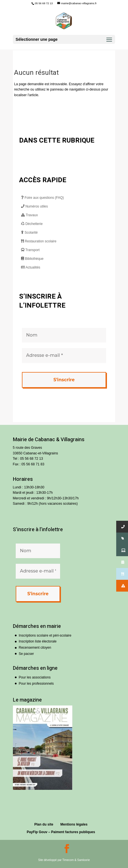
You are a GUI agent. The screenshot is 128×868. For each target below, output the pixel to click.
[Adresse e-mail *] (64, 355)
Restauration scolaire (39, 241)
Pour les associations (35, 677)
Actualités (31, 267)
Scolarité (29, 233)
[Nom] (64, 335)
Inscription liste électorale (38, 641)
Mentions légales (74, 824)
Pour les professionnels (36, 684)
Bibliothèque (32, 259)
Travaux (29, 215)
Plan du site (44, 824)
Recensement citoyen (35, 648)
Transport (30, 250)
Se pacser (26, 654)
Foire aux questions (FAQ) (42, 198)
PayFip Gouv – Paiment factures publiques (61, 832)
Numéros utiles (34, 206)
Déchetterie (32, 224)
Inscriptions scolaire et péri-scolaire (45, 635)
